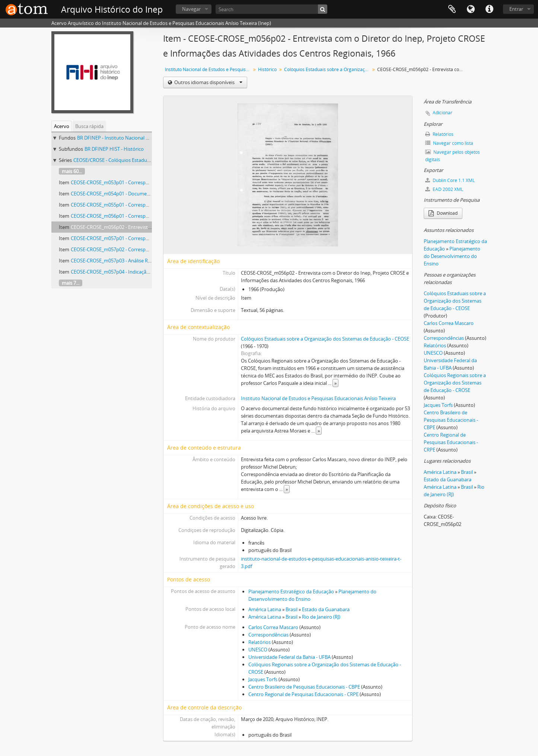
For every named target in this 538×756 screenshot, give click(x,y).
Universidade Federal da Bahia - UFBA (289, 657)
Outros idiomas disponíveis (208, 82)
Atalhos (489, 9)
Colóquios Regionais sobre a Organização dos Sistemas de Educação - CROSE (455, 383)
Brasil (292, 609)
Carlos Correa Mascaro (273, 627)
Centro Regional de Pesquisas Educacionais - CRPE (303, 694)
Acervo (62, 126)
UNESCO (258, 650)
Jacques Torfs (263, 679)
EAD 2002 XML (444, 189)
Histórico (267, 69)
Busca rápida (89, 126)
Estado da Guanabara (326, 609)
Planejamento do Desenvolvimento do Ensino (452, 256)
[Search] (271, 9)
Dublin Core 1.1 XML (450, 180)
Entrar (516, 9)
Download (443, 213)
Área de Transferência (452, 9)
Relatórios (260, 642)
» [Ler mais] (335, 383)
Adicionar (443, 113)
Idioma (471, 9)
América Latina (265, 609)
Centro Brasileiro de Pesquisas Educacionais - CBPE (304, 687)
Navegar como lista (449, 143)
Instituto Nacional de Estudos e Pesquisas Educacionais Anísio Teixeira (209, 69)
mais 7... (71, 283)
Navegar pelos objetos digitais (453, 156)
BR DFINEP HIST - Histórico (114, 149)
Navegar (191, 9)
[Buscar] (323, 9)
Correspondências (268, 635)
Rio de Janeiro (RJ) (321, 617)
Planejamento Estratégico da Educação (291, 591)
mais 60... (72, 171)
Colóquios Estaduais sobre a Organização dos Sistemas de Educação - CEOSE (325, 339)
